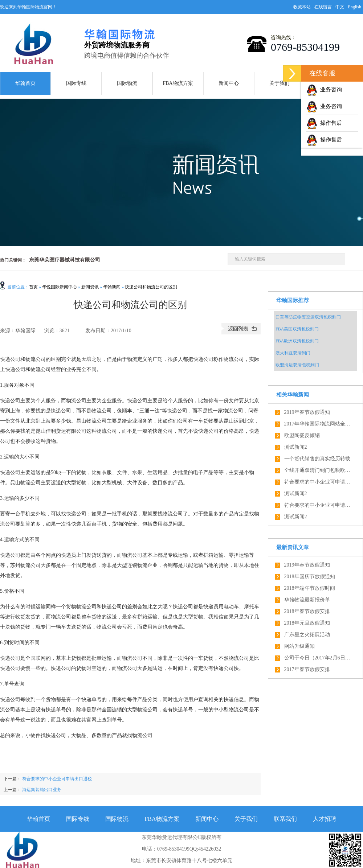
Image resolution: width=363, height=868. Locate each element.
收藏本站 (302, 7)
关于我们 (280, 83)
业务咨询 (324, 90)
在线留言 (323, 7)
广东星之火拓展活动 (307, 635)
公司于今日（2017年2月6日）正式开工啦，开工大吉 (319, 658)
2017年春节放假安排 (307, 669)
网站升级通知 (299, 646)
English (354, 7)
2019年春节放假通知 (307, 412)
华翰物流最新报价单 (307, 600)
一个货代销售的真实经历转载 (317, 459)
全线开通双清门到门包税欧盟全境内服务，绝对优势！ (319, 470)
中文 (340, 7)
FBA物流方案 (178, 83)
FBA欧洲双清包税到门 (297, 341)
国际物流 (127, 83)
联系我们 (285, 819)
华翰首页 (25, 83)
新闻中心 (229, 83)
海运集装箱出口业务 (42, 790)
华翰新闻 (112, 287)
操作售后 (324, 123)
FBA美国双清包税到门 (297, 329)
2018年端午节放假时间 (310, 588)
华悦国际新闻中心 (60, 287)
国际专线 (76, 83)
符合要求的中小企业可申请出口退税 (56, 779)
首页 (33, 287)
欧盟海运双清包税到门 (297, 365)
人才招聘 (325, 819)
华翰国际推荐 (293, 300)
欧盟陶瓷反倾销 (302, 435)
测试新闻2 (296, 447)
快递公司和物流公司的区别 (151, 287)
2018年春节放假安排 (307, 611)
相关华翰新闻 (293, 395)
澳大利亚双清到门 (293, 353)
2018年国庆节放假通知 (310, 577)
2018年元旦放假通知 (307, 623)
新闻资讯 (90, 287)
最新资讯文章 (293, 547)
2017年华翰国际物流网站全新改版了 (319, 424)
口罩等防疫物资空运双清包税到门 (308, 317)
